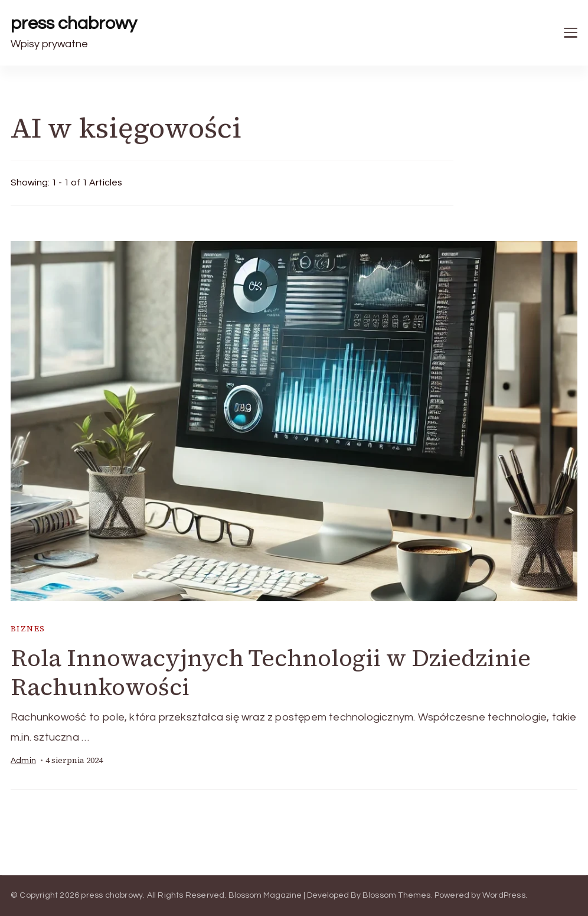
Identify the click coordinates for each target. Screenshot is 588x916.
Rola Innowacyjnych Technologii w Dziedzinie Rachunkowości (271, 672)
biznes (28, 629)
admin (23, 761)
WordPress (504, 895)
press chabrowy (74, 23)
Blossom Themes (397, 895)
